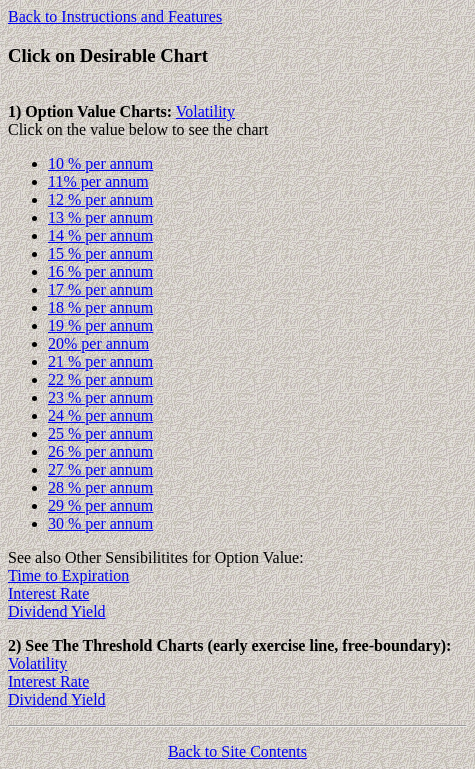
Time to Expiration (68, 575)
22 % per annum (100, 379)
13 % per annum (100, 217)
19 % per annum (100, 325)
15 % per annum (100, 253)
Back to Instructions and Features (115, 16)
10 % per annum (100, 163)
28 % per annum (100, 487)
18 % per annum (100, 307)
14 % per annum (100, 235)
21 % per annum (100, 361)
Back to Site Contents (237, 751)
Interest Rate (48, 593)
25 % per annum (100, 433)
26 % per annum (100, 451)
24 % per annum (100, 415)
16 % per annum (100, 271)
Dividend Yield (57, 611)
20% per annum (98, 343)
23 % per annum (100, 397)
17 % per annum (100, 289)
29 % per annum (100, 505)
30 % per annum (100, 523)
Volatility (205, 111)
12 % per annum (100, 199)
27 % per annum (100, 469)
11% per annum (98, 181)
